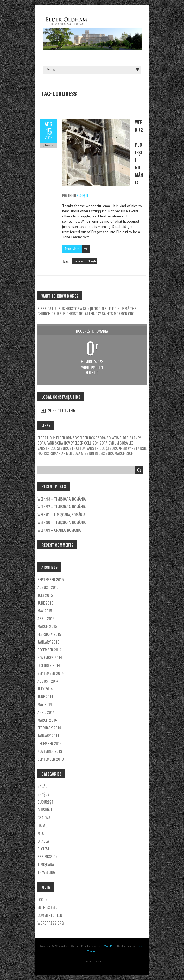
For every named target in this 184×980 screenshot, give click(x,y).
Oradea (43, 841)
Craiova (44, 817)
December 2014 (50, 650)
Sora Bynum (109, 443)
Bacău (42, 786)
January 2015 (48, 642)
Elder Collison (87, 443)
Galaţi (43, 825)
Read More (72, 249)
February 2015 (49, 634)
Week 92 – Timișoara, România (62, 507)
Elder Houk (46, 438)
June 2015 (45, 603)
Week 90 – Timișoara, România (62, 522)
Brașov (43, 794)
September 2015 (51, 579)
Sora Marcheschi (120, 453)
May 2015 (45, 611)
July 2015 (45, 595)
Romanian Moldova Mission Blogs (77, 453)
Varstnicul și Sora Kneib (107, 448)
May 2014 (45, 704)
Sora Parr (46, 443)
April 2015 (46, 618)
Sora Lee (126, 443)
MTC (41, 833)
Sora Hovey (64, 443)
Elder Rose (88, 438)
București (46, 802)
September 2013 (51, 759)
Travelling (46, 872)
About (99, 961)
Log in (42, 899)
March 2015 (47, 626)
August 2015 (48, 587)
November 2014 (50, 657)
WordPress (110, 946)
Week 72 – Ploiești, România (139, 152)
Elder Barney (130, 438)
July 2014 (45, 689)
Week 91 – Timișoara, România (61, 514)
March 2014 (47, 720)
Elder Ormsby (68, 438)
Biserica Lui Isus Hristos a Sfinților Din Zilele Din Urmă (83, 308)
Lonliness (79, 261)
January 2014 (48, 735)
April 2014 (46, 712)
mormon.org (124, 313)
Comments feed (50, 915)
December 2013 (50, 743)
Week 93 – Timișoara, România (62, 499)
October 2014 (49, 665)
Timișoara (46, 864)
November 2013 (50, 751)
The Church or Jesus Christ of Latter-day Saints (87, 311)
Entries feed (47, 907)
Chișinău (45, 810)
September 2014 (51, 673)
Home (89, 961)
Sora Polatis (108, 438)
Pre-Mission (47, 856)
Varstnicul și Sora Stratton (62, 448)
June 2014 (45, 696)
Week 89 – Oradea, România (59, 530)
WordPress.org (51, 923)
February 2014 (49, 728)
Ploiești (82, 195)
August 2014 (48, 681)
